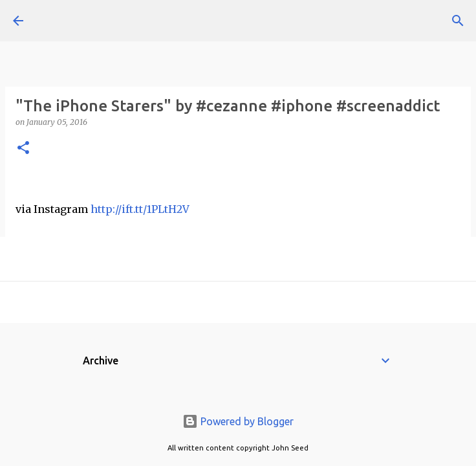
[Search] (458, 21)
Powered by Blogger (238, 421)
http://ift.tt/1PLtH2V (140, 209)
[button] (23, 149)
